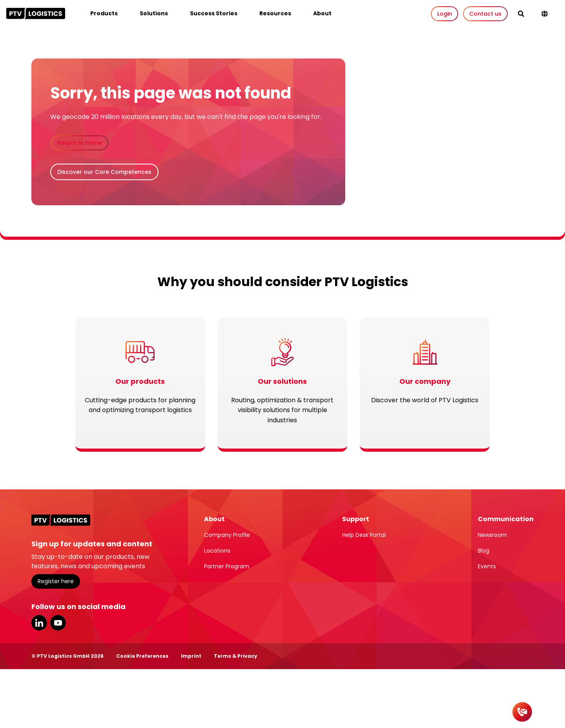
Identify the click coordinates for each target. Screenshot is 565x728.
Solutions (154, 13)
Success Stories (214, 13)
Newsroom (492, 535)
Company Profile (227, 535)
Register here (56, 581)
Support (356, 519)
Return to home (80, 143)
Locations (217, 551)
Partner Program (227, 566)
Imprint (191, 656)
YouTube (58, 623)
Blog (484, 551)
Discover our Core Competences (104, 172)
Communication (506, 519)
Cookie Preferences (142, 656)
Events (487, 566)
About (322, 13)
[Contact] (522, 712)
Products (104, 13)
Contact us (485, 14)
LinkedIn (39, 623)
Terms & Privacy (236, 656)
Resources (275, 13)
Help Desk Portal (364, 535)
